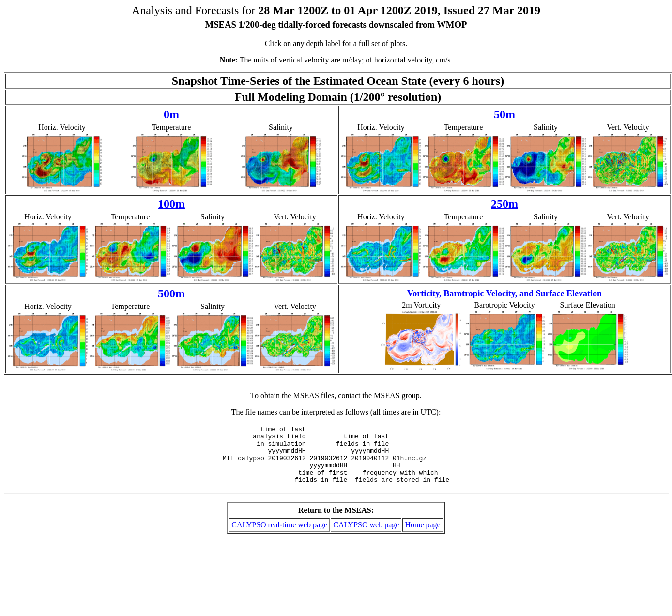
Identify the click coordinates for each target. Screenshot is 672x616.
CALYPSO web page (366, 536)
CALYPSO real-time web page (279, 536)
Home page (422, 536)
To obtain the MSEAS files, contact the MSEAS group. (336, 395)
